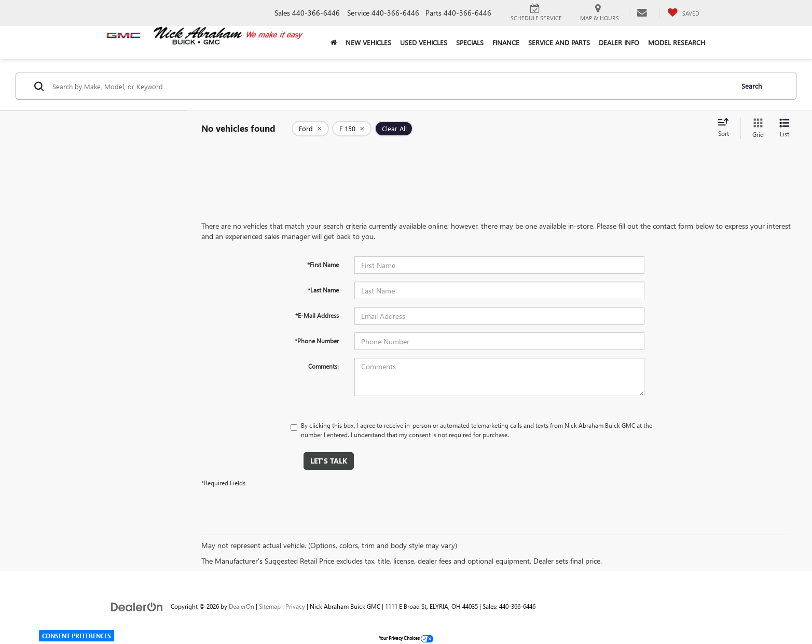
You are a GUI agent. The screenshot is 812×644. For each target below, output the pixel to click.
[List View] (785, 128)
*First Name (323, 264)
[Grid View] (756, 128)
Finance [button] (506, 42)
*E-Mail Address (317, 315)
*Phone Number (317, 341)
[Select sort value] (726, 128)
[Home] (334, 43)
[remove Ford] (310, 129)
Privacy (295, 606)
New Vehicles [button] (368, 42)
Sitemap (270, 606)
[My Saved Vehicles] (683, 13)
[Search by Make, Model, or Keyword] (391, 86)
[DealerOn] (137, 606)
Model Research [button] (677, 42)
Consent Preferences (77, 636)
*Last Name (323, 290)
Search (752, 86)
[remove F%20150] (352, 129)
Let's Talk (329, 461)
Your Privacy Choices (406, 638)
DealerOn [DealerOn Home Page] (242, 606)
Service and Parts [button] (559, 42)
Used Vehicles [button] (424, 42)
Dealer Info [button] (619, 42)
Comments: (324, 366)
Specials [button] (470, 42)
